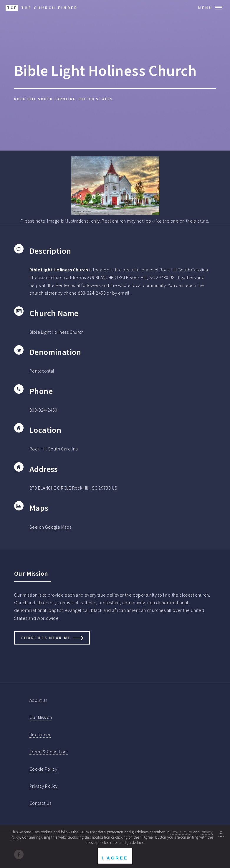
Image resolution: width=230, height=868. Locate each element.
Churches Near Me (46, 638)
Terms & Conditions (49, 752)
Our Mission (41, 717)
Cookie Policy (43, 769)
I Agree (115, 858)
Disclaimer (40, 735)
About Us (38, 700)
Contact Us (40, 803)
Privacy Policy (44, 786)
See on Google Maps (50, 527)
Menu (205, 8)
